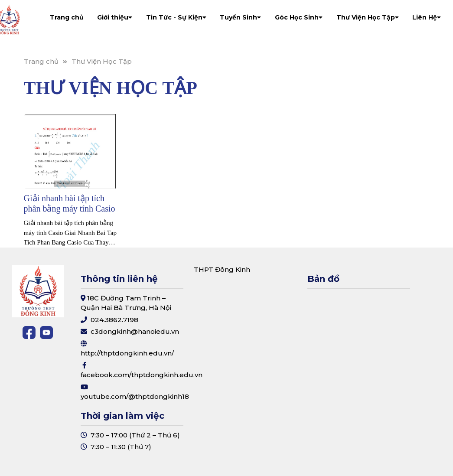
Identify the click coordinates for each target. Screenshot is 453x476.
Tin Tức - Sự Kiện (176, 17)
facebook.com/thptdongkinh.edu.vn (142, 375)
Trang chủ (67, 17)
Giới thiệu (115, 17)
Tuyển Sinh (240, 17)
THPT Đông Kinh (222, 269)
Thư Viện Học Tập (368, 17)
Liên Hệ (427, 17)
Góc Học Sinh (299, 17)
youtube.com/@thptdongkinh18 (135, 396)
